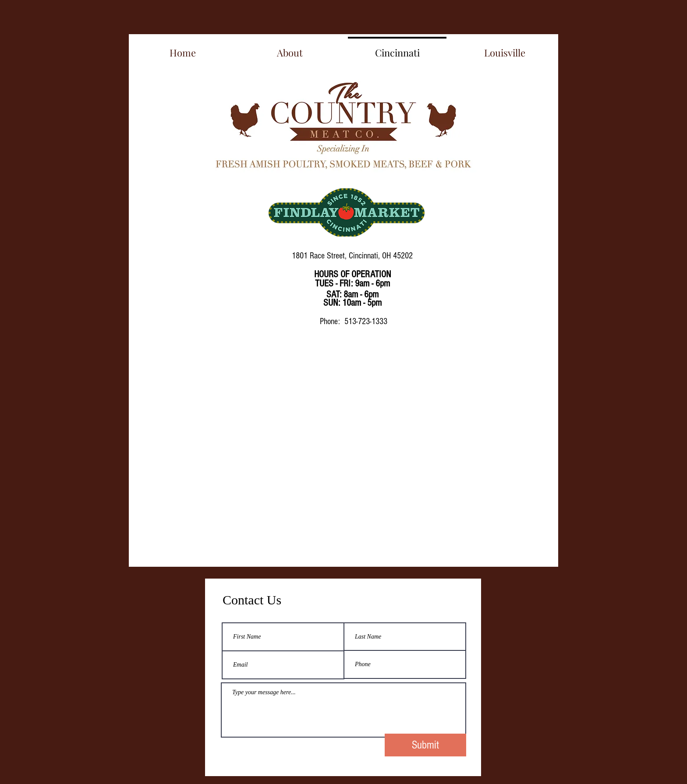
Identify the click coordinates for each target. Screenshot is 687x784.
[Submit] (425, 745)
